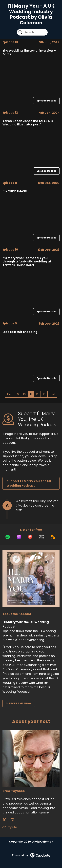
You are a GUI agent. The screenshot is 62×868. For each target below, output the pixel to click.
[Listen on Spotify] (8, 537)
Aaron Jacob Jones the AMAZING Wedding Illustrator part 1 (28, 123)
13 (44, 394)
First (10, 394)
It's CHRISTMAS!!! (15, 191)
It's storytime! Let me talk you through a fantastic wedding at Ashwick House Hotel (27, 261)
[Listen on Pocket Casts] (30, 537)
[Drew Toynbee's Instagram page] (14, 820)
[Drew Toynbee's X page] (6, 820)
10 (24, 394)
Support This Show (19, 703)
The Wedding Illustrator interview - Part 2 (29, 52)
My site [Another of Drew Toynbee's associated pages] (10, 827)
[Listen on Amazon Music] (41, 537)
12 (37, 394)
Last (52, 394)
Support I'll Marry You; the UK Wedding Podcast (29, 483)
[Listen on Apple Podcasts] (19, 537)
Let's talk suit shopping (20, 332)
